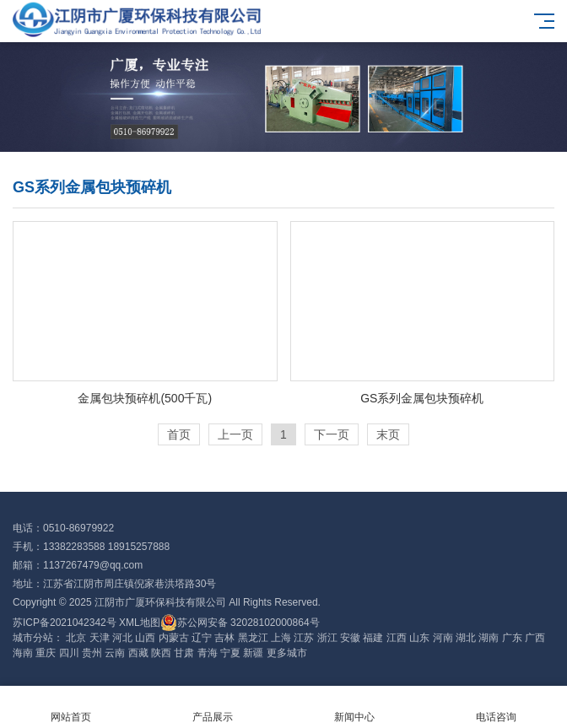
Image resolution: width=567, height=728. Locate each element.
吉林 (224, 638)
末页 (388, 434)
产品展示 (213, 707)
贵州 (92, 653)
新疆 (253, 653)
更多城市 (287, 653)
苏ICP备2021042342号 (65, 623)
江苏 (304, 638)
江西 (397, 638)
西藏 (138, 653)
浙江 (327, 638)
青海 (208, 653)
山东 (419, 638)
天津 (100, 638)
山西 (145, 638)
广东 (512, 638)
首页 (179, 434)
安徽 (350, 638)
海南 (23, 653)
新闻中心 (354, 707)
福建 (373, 638)
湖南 (489, 638)
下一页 (332, 434)
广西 (535, 638)
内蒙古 (174, 638)
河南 (443, 638)
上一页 (235, 434)
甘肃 (184, 653)
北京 (76, 638)
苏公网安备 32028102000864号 (240, 623)
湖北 (466, 638)
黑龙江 (253, 638)
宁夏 (230, 653)
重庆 (46, 653)
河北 (122, 638)
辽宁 (202, 638)
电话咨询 (496, 707)
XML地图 (140, 623)
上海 (281, 638)
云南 (115, 653)
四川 (69, 653)
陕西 (161, 653)
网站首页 (71, 707)
